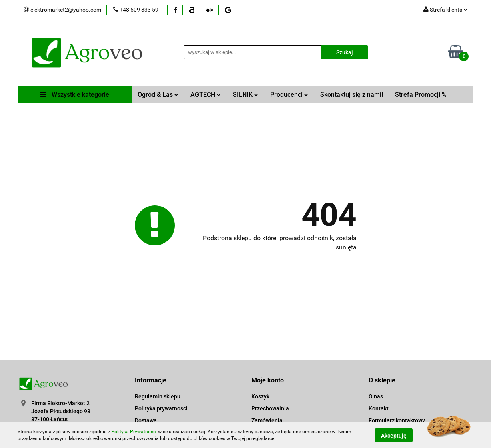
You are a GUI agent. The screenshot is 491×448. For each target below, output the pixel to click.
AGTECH (206, 95)
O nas (376, 396)
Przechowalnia (270, 408)
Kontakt (379, 408)
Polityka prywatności (161, 408)
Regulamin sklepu (158, 396)
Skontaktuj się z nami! (352, 95)
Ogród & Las (158, 95)
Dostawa (146, 420)
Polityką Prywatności (134, 432)
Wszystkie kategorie (75, 95)
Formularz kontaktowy (397, 420)
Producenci (289, 95)
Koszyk (260, 396)
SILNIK (245, 95)
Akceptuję (394, 435)
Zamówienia (267, 420)
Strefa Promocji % (421, 95)
